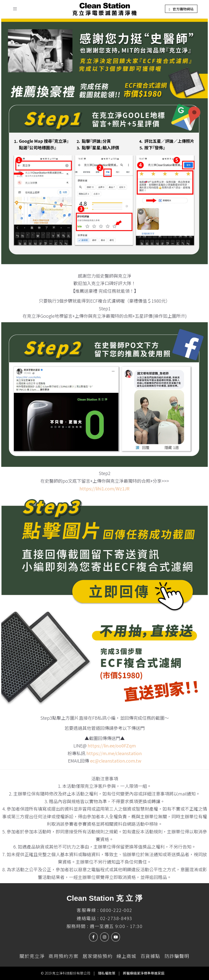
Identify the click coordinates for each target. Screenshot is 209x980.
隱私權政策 (107, 973)
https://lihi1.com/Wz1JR (104, 488)
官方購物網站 (181, 9)
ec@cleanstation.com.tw (116, 761)
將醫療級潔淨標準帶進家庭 (144, 973)
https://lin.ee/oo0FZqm (112, 745)
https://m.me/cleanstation (114, 753)
